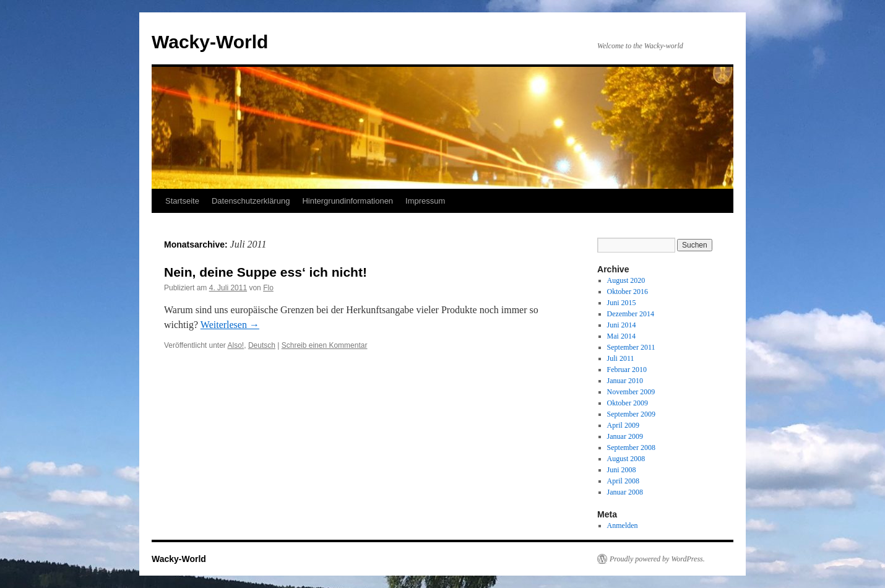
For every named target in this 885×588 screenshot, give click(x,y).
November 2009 (631, 392)
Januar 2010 (625, 381)
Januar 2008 (625, 492)
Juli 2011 (621, 358)
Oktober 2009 (628, 403)
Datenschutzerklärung (251, 201)
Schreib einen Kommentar (325, 345)
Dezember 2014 (631, 314)
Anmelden (623, 525)
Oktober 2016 (628, 292)
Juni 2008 (622, 470)
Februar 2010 (627, 370)
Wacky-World (210, 42)
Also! (236, 345)
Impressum (425, 201)
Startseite (182, 201)
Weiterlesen (230, 325)
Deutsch (262, 345)
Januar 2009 (625, 436)
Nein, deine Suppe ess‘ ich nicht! (265, 272)
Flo (268, 288)
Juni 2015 (622, 303)
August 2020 (626, 280)
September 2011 (631, 347)
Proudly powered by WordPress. (657, 559)
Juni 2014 (622, 325)
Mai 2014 (621, 336)
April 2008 (623, 481)
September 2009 (631, 414)
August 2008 (626, 459)
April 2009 (623, 425)
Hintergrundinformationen (348, 201)
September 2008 (631, 447)
